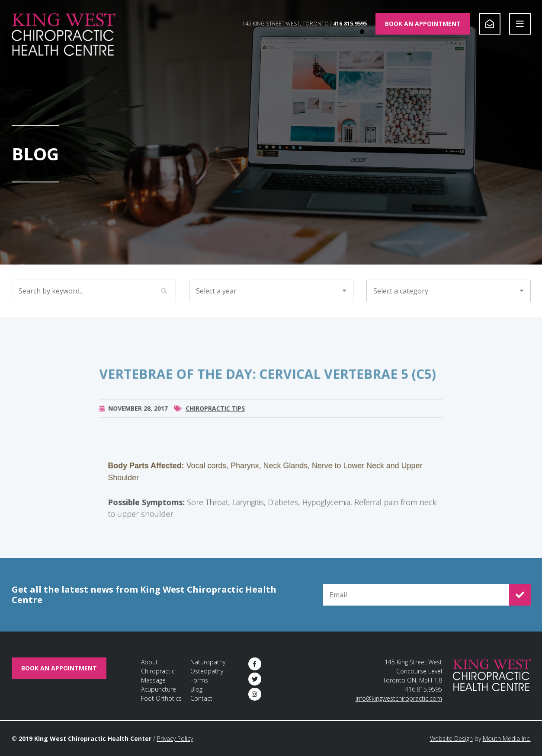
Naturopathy (208, 662)
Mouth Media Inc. (507, 738)
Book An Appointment (423, 24)
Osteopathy (207, 671)
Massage (153, 680)
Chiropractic (158, 671)
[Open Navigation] (520, 24)
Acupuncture (159, 689)
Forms (199, 680)
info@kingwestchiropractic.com (399, 698)
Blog (196, 689)
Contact (201, 698)
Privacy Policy (175, 738)
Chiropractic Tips (215, 416)
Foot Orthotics (161, 698)
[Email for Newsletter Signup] (416, 595)
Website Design (451, 738)
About (149, 662)
